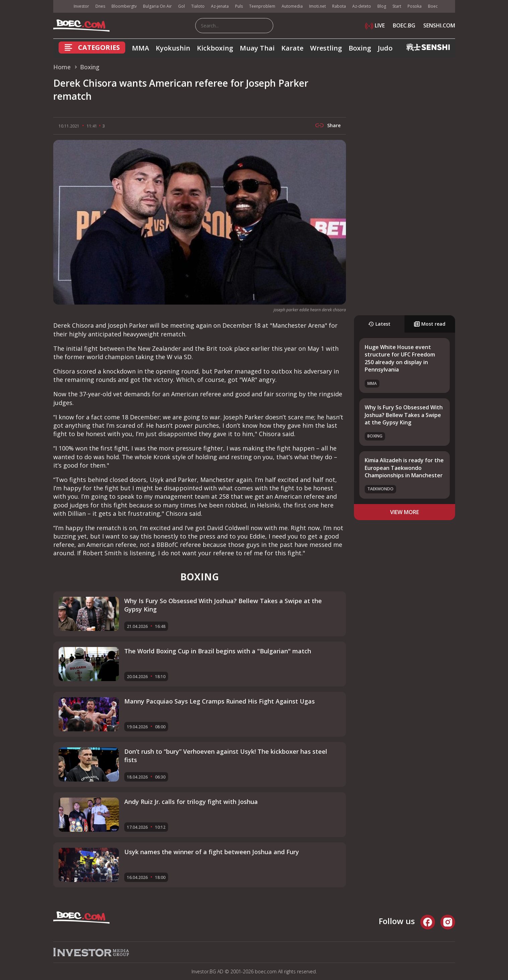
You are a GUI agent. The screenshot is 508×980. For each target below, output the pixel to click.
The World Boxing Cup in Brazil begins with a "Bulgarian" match (218, 651)
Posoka (415, 6)
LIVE (375, 25)
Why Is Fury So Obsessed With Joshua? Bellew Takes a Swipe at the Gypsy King (404, 415)
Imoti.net (317, 6)
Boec (433, 6)
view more (405, 512)
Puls (239, 6)
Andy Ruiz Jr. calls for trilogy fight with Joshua (191, 802)
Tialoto (198, 6)
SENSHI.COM (439, 25)
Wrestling (326, 48)
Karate (292, 48)
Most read (430, 324)
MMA (140, 48)
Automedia (292, 6)
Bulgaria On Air (157, 6)
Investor (81, 6)
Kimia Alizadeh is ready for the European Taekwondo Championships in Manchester (404, 468)
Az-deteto (362, 6)
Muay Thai (257, 48)
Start (397, 6)
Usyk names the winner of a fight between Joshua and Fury (212, 852)
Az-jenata (220, 6)
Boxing (360, 48)
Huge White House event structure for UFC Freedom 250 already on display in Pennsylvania (400, 358)
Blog (382, 6)
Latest (379, 324)
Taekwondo (380, 489)
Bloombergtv (124, 6)
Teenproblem (262, 6)
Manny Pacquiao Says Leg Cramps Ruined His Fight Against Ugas (220, 701)
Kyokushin (173, 48)
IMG (62, 7)
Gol (182, 6)
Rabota (339, 6)
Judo (385, 48)
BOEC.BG (404, 25)
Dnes (100, 6)
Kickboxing (215, 48)
